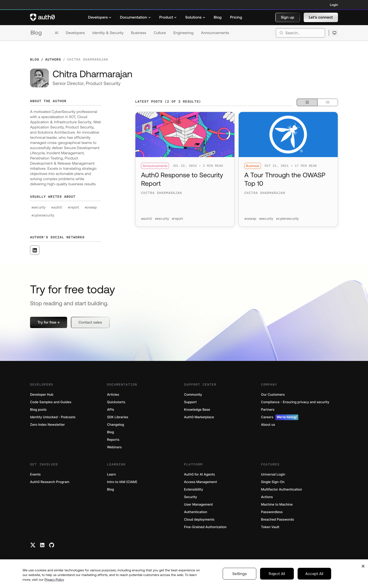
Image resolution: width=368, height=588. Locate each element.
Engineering (184, 33)
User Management (198, 505)
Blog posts (38, 410)
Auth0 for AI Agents (199, 474)
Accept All (314, 576)
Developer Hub (42, 395)
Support (190, 402)
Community (193, 395)
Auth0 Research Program (50, 482)
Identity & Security (108, 33)
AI (57, 33)
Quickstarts (116, 402)
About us (268, 425)
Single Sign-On (273, 482)
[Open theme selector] (334, 33)
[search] (300, 33)
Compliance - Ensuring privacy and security (295, 402)
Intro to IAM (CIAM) (122, 482)
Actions (267, 497)
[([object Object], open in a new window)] (35, 250)
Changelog (115, 425)
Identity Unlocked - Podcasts (53, 417)
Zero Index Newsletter (47, 425)
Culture (160, 33)
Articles (113, 395)
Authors (53, 59)
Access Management (200, 482)
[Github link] (52, 545)
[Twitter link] (33, 545)
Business (139, 33)
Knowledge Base (197, 410)
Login (334, 5)
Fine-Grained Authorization (205, 527)
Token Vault (270, 527)
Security (191, 497)
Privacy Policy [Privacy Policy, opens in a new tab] (54, 582)
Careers (280, 417)
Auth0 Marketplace (199, 417)
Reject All (277, 576)
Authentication (196, 512)
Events (35, 474)
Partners (268, 410)
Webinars (114, 447)
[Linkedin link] (42, 545)
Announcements (215, 33)
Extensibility (194, 489)
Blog (36, 33)
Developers (75, 33)
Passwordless (272, 512)
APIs (111, 410)
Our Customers (273, 395)
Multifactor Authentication (282, 489)
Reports (113, 440)
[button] (288, 17)
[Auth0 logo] (42, 17)
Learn (111, 474)
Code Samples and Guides (51, 402)
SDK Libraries (118, 417)
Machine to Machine (277, 505)
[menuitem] (100, 17)
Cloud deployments (199, 520)
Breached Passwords (277, 520)
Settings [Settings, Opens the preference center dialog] (240, 576)
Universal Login (273, 474)
